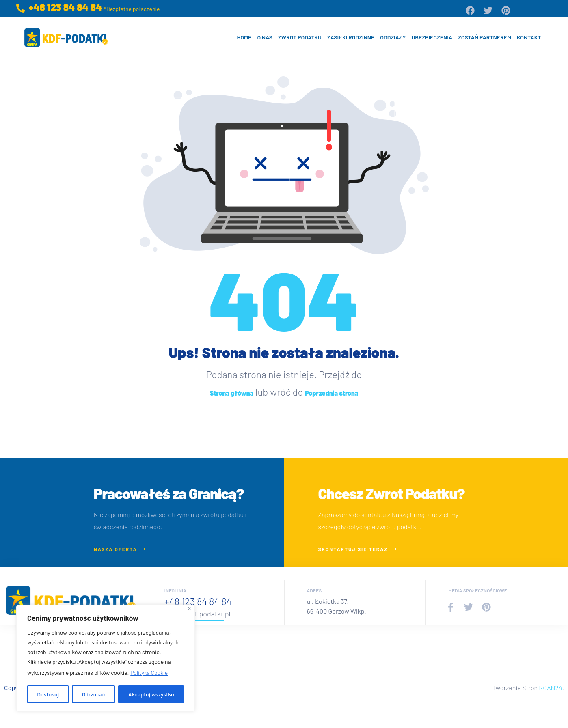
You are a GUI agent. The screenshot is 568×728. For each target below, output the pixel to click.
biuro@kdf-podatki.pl (198, 614)
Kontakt (529, 37)
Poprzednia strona (332, 393)
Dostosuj (48, 694)
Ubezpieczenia (432, 37)
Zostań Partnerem (485, 37)
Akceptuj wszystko (151, 694)
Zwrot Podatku (300, 37)
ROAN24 (550, 688)
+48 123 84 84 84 (198, 601)
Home (244, 37)
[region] (106, 658)
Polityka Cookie (149, 673)
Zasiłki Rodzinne (351, 37)
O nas (265, 37)
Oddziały (393, 37)
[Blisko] (189, 608)
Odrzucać (94, 694)
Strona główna (232, 393)
